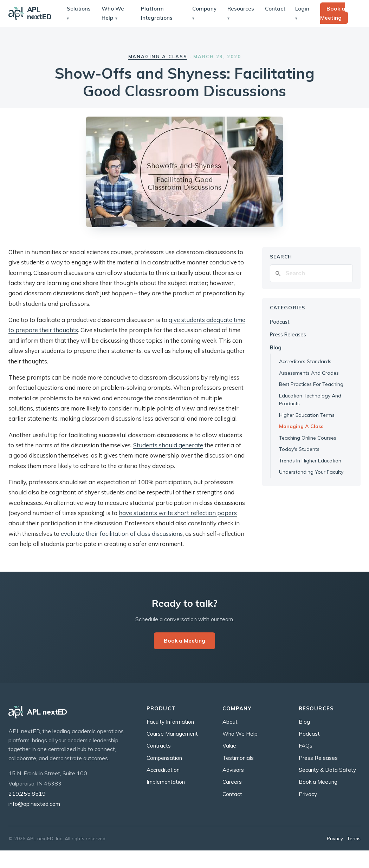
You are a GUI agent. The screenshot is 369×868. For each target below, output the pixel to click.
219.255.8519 (27, 794)
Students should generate (168, 445)
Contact (275, 9)
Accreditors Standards (305, 361)
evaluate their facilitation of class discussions (122, 534)
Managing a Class (158, 57)
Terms (354, 838)
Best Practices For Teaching (311, 384)
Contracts (159, 746)
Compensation (164, 758)
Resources (241, 9)
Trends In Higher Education (310, 461)
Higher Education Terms (307, 415)
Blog (276, 347)
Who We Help (113, 13)
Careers (232, 782)
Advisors (233, 770)
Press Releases (288, 334)
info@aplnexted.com (34, 804)
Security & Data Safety (327, 770)
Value (229, 746)
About (230, 722)
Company (204, 9)
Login (302, 9)
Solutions (79, 9)
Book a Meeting (333, 13)
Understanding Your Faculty (311, 472)
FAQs (306, 746)
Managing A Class (301, 426)
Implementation (166, 782)
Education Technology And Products (310, 400)
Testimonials (238, 758)
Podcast (280, 322)
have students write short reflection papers (178, 513)
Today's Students (299, 449)
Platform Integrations (157, 13)
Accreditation (163, 770)
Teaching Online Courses (308, 438)
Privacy (308, 794)
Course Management (172, 734)
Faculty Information (170, 722)
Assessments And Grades (309, 373)
